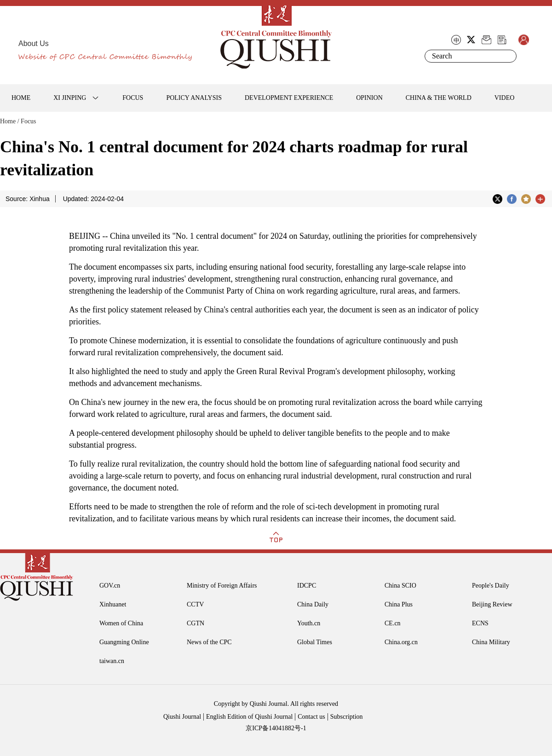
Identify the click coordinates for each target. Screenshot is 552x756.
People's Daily (491, 586)
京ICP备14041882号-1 (276, 728)
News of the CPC (209, 642)
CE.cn (393, 623)
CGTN (195, 623)
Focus (28, 121)
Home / (10, 121)
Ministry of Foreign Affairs (222, 586)
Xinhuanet (113, 604)
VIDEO (505, 98)
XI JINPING (70, 98)
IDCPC (307, 586)
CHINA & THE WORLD (439, 98)
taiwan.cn (112, 661)
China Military (491, 642)
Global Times (315, 642)
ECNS (480, 623)
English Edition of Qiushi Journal (249, 717)
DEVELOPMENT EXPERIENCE (289, 98)
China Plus (399, 604)
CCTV (195, 604)
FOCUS (133, 98)
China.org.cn (401, 642)
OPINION (369, 98)
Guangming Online (124, 642)
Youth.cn (309, 623)
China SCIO (400, 586)
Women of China (121, 623)
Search (508, 56)
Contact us (311, 717)
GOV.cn (110, 586)
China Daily (313, 604)
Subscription (347, 717)
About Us (34, 43)
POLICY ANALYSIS (194, 98)
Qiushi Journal (182, 717)
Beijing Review (492, 604)
